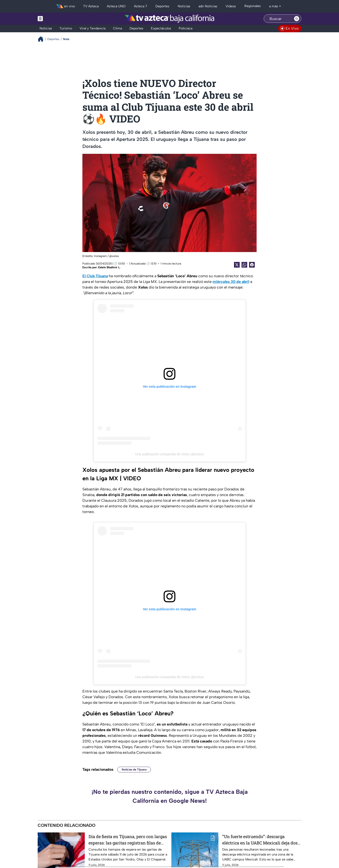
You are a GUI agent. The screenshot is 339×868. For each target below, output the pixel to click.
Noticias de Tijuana (134, 770)
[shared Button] (244, 265)
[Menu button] (56, 19)
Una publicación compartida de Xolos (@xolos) (169, 454)
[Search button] (297, 19)
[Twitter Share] (237, 265)
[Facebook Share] (252, 265)
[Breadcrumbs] (42, 39)
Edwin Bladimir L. (109, 267)
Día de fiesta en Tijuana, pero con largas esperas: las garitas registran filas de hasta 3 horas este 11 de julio (128, 840)
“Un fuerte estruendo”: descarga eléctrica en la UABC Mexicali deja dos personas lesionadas (260, 840)
